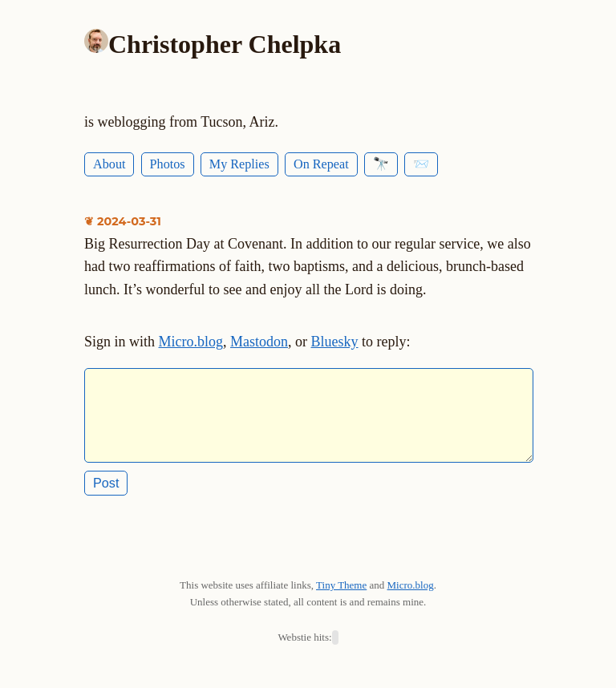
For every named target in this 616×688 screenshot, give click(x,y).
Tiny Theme (341, 598)
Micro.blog (191, 342)
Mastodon (259, 342)
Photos (168, 164)
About (109, 164)
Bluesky (335, 342)
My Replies (239, 164)
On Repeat (321, 164)
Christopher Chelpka (225, 44)
